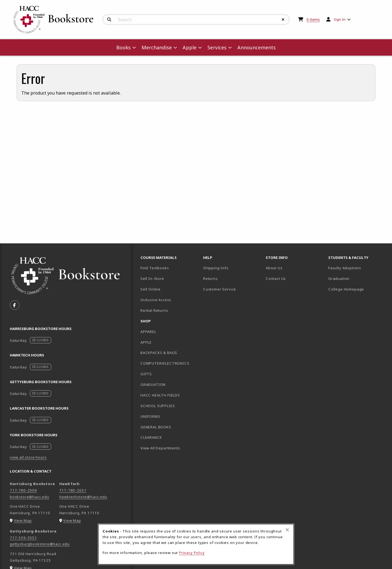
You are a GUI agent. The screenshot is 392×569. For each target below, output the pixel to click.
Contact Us (276, 279)
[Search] (109, 20)
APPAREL (148, 332)
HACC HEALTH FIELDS (160, 395)
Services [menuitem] (217, 47)
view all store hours (28, 457)
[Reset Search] (283, 20)
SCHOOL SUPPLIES (158, 406)
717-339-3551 (23, 538)
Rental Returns (154, 310)
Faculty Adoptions (345, 268)
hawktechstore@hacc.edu (83, 497)
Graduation (339, 279)
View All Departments (160, 448)
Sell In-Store (152, 279)
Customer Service (220, 289)
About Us (274, 268)
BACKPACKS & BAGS (159, 353)
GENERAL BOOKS (156, 427)
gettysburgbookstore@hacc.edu (40, 544)
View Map (23, 520)
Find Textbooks (155, 268)
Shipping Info (216, 268)
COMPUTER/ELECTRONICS (165, 363)
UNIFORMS (150, 416)
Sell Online (151, 289)
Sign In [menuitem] (340, 19)
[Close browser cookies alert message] (287, 530)
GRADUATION (153, 385)
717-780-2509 (23, 490)
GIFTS (146, 374)
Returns (210, 279)
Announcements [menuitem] (257, 47)
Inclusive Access (156, 300)
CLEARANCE (151, 437)
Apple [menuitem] (190, 47)
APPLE (146, 342)
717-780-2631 (73, 490)
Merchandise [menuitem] (157, 47)
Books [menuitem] (123, 47)
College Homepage (357, 289)
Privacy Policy (192, 553)
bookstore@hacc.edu (30, 497)
